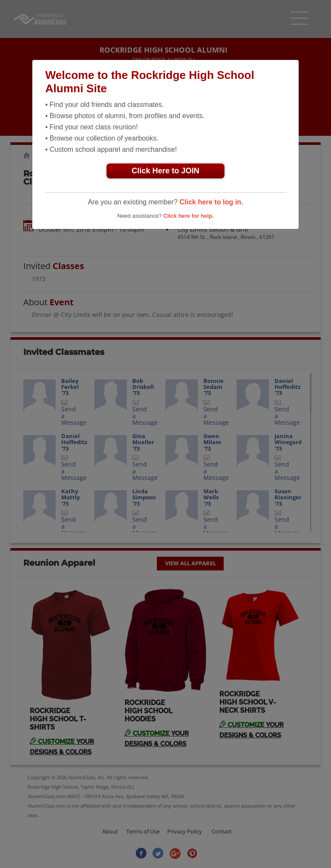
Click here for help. (189, 216)
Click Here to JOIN (165, 171)
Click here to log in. (211, 202)
